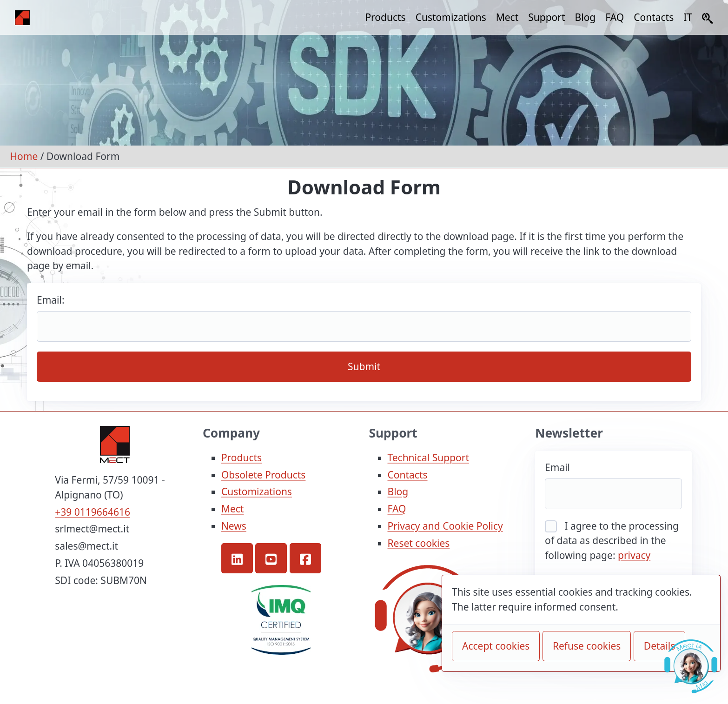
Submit (364, 366)
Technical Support (429, 458)
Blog (586, 17)
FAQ (615, 17)
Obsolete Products (264, 475)
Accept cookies (496, 646)
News (234, 526)
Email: (51, 300)
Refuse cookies (587, 646)
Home (24, 156)
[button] (237, 558)
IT (688, 17)
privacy (634, 555)
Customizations (451, 17)
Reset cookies (419, 543)
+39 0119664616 (93, 512)
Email (557, 467)
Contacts (654, 17)
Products (385, 17)
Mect (507, 17)
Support (546, 17)
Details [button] (659, 646)
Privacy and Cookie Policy (445, 526)
